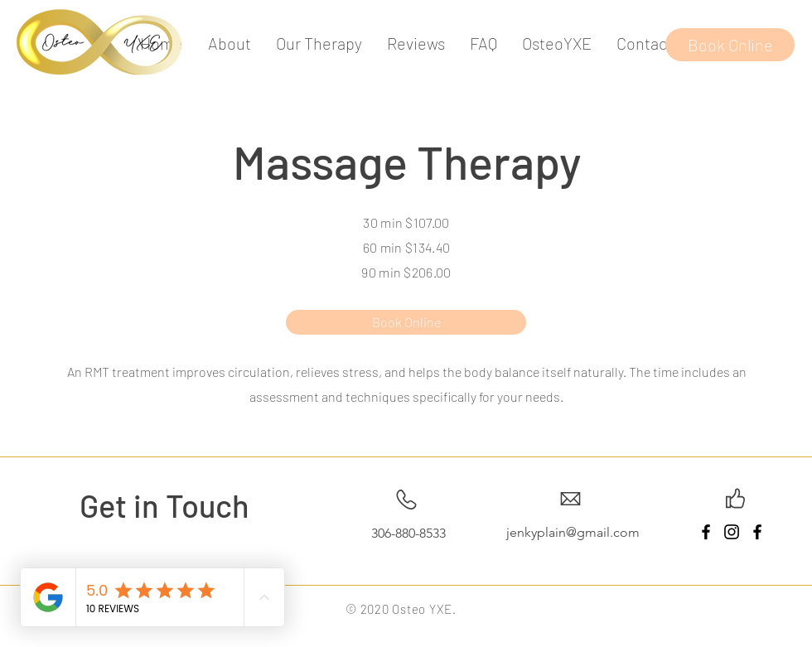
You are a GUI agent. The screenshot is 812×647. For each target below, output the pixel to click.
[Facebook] (706, 532)
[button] (319, 43)
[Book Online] (730, 45)
